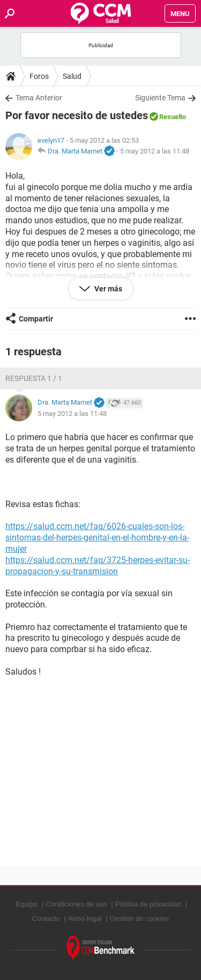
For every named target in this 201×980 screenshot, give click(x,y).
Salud (72, 76)
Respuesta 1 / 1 (34, 378)
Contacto (46, 919)
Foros (39, 76)
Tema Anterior (39, 98)
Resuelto (173, 117)
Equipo (27, 904)
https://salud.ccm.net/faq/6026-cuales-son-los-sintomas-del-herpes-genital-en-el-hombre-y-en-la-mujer (97, 537)
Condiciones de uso (76, 904)
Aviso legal (85, 919)
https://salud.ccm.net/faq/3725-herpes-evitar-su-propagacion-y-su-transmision (98, 566)
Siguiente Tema (160, 98)
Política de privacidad (148, 904)
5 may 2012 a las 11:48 (155, 151)
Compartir (36, 319)
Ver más (107, 289)
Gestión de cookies (140, 919)
